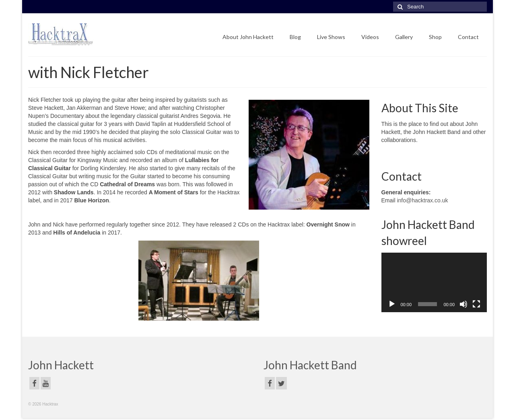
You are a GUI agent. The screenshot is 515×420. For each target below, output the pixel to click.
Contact (468, 37)
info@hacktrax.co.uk (422, 200)
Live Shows (331, 37)
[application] (434, 282)
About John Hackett (248, 37)
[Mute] (463, 304)
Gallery (404, 37)
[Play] (392, 304)
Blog (295, 37)
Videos (370, 37)
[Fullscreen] (476, 304)
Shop (435, 37)
